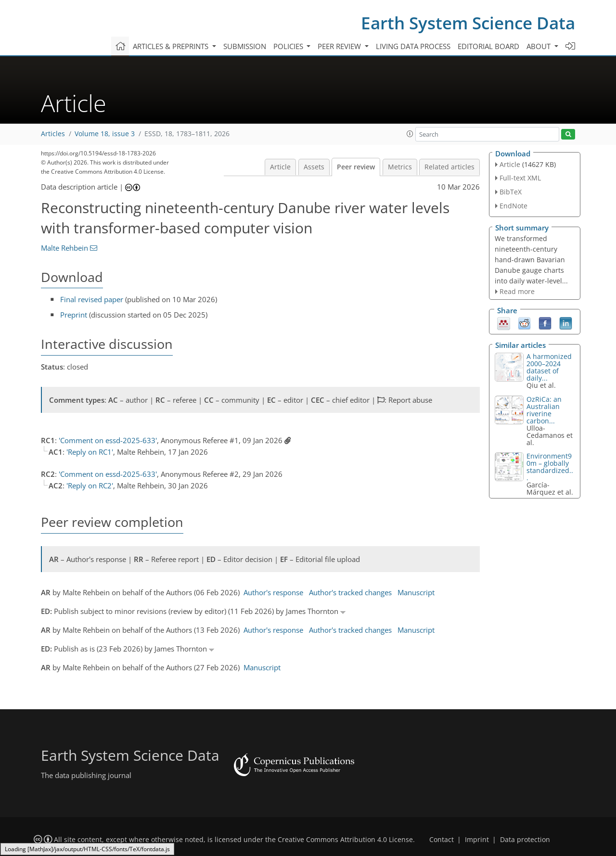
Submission (245, 46)
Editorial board (488, 46)
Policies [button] (289, 46)
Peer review (356, 167)
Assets (314, 167)
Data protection (525, 840)
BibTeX (511, 192)
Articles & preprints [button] (172, 46)
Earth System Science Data (468, 23)
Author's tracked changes (350, 592)
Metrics (400, 167)
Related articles (449, 167)
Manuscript (416, 592)
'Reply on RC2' (90, 485)
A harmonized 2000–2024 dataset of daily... (549, 367)
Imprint (477, 840)
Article (280, 167)
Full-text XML (520, 178)
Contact (442, 840)
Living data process (413, 46)
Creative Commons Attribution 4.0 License (345, 840)
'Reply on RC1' (90, 452)
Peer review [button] (340, 46)
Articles (53, 134)
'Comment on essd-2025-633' (108, 440)
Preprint (74, 315)
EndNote (513, 206)
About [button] (539, 46)
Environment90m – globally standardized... (550, 467)
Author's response (273, 592)
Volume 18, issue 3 (105, 134)
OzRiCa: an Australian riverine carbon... (544, 410)
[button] (410, 134)
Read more (517, 291)
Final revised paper (92, 299)
